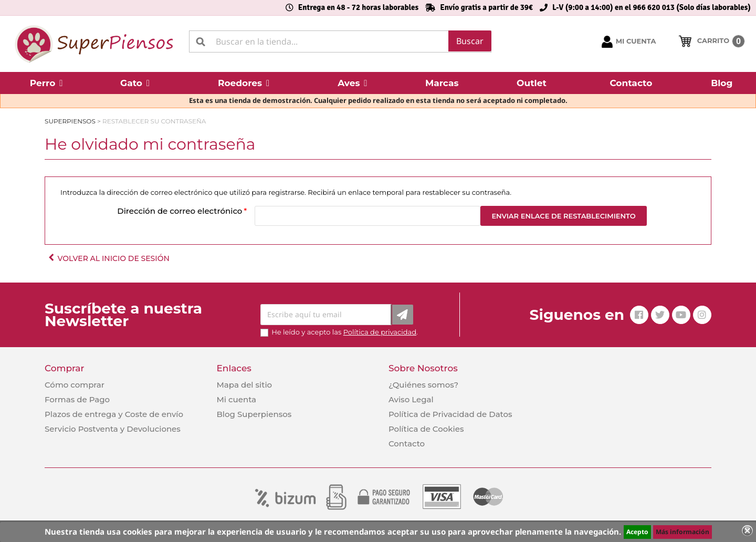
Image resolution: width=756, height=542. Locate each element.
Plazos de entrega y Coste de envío (114, 414)
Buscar (470, 41)
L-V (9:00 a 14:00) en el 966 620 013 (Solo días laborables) (652, 7)
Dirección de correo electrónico (180, 211)
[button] (46, 83)
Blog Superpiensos (254, 414)
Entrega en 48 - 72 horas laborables (358, 7)
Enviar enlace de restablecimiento (563, 216)
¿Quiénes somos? (423, 385)
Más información (682, 532)
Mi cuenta (236, 399)
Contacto (407, 444)
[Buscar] (340, 41)
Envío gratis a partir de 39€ (486, 7)
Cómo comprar (75, 385)
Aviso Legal (411, 399)
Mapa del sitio (244, 385)
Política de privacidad (380, 332)
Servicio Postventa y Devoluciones (113, 429)
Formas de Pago (77, 399)
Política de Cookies (426, 429)
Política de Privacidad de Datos (450, 414)
